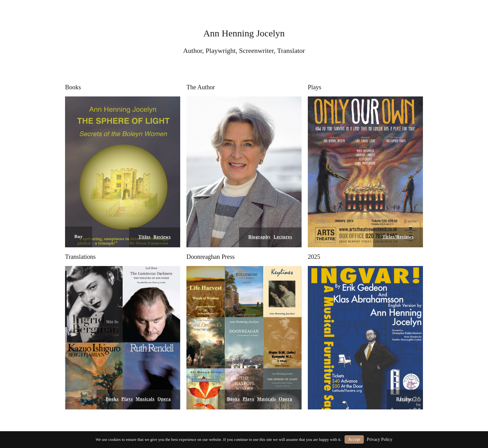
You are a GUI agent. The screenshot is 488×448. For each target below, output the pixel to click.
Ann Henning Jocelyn (244, 33)
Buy (79, 237)
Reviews (162, 237)
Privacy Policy (380, 439)
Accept (354, 439)
